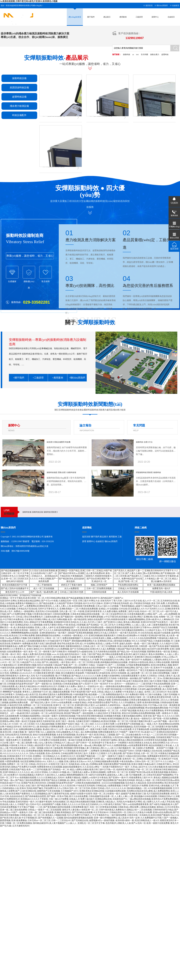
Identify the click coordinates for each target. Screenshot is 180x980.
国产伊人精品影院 (50, 662)
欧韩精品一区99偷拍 (97, 719)
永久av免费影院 (71, 588)
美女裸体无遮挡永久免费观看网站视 (55, 695)
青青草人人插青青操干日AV (35, 692)
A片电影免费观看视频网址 (138, 665)
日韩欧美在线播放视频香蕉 (88, 783)
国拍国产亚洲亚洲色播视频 (80, 633)
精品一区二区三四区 (85, 724)
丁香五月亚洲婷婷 (146, 670)
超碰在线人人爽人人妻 (118, 775)
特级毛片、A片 (7, 713)
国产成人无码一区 (144, 668)
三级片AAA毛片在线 (132, 601)
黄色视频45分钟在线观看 (145, 796)
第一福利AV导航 (32, 732)
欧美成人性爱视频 (77, 625)
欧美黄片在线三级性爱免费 (44, 644)
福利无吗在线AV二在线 (75, 654)
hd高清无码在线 (56, 713)
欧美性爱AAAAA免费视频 (57, 649)
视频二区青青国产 (99, 585)
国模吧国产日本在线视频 (48, 791)
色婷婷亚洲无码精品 (126, 770)
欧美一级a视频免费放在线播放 (161, 585)
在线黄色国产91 (120, 799)
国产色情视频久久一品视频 (51, 818)
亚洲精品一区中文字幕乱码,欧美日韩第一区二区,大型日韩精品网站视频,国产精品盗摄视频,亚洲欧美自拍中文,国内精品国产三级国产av (62, 598)
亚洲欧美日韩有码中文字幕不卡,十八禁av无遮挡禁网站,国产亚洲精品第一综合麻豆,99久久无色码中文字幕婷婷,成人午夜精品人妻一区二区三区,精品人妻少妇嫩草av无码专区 (161, 576)
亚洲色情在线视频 (67, 716)
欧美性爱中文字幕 (100, 743)
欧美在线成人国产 (15, 606)
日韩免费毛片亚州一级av (81, 711)
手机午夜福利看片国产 (81, 692)
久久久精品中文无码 (169, 644)
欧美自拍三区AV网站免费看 (22, 636)
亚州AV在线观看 (119, 673)
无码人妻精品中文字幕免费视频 (38, 622)
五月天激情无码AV (21, 826)
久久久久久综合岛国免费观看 (143, 638)
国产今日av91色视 (49, 601)
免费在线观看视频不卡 (73, 638)
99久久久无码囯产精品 (142, 641)
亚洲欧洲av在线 (151, 617)
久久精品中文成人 (153, 630)
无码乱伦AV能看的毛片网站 (129, 802)
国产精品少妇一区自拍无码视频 (132, 652)
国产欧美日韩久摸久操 (10, 818)
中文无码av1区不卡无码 (61, 700)
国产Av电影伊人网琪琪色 (100, 737)
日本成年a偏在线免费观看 (150, 689)
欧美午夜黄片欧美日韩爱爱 (43, 678)
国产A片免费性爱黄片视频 (19, 614)
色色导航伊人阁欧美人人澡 (118, 823)
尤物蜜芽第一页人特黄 (19, 719)
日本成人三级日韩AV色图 (72, 592)
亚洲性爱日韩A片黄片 (85, 705)
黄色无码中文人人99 (15, 592)
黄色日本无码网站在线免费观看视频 (138, 713)
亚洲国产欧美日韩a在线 (140, 772)
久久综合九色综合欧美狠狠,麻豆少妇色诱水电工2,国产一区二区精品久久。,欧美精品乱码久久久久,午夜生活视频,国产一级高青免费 (44, 576)
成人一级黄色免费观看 (111, 759)
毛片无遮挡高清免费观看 (158, 794)
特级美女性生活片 (49, 686)
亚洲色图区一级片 (30, 740)
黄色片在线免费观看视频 (44, 735)
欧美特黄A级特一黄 (125, 820)
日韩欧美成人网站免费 (128, 807)
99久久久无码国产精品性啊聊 (100, 780)
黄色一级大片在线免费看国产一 (92, 657)
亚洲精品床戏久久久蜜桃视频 (29, 625)
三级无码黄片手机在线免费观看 (156, 684)
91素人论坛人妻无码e (43, 743)
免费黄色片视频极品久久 (27, 603)
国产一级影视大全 (44, 684)
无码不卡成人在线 (26, 660)
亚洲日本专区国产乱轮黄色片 (154, 622)
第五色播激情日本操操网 (73, 673)
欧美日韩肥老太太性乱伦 (140, 743)
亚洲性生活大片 (68, 756)
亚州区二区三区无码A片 (156, 692)
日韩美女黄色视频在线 (140, 700)
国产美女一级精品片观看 (99, 700)
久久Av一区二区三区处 (40, 737)
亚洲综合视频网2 (98, 772)
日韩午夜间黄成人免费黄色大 (112, 810)
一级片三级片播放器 (149, 644)
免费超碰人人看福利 (152, 660)
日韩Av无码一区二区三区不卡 (148, 762)
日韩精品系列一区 (118, 812)
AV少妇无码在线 (145, 633)
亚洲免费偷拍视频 (34, 751)
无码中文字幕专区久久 (48, 609)
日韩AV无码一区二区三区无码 (76, 788)
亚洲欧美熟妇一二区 (69, 609)
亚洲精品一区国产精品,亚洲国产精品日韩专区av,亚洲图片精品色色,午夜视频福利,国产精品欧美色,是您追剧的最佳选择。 (72, 576)
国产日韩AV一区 (84, 743)
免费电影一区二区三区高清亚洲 (38, 705)
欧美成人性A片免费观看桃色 (151, 711)
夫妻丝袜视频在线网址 (132, 716)
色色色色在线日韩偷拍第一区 (96, 668)
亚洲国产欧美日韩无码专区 (34, 783)
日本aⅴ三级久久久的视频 (107, 606)
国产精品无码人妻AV (40, 703)
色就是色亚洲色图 (79, 630)
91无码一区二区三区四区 (23, 724)
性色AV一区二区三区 (150, 611)
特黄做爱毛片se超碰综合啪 (80, 652)
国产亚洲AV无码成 (131, 753)
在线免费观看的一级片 (17, 652)
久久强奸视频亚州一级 (125, 748)
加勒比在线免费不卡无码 (99, 619)
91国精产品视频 (80, 737)
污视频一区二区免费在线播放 (18, 823)
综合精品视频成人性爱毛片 (32, 775)
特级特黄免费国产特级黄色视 (117, 764)
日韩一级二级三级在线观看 (41, 812)
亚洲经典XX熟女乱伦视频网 (147, 657)
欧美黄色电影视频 (160, 772)
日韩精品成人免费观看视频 (108, 786)
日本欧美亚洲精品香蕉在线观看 (85, 614)
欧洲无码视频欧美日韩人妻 (120, 719)
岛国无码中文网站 (8, 601)
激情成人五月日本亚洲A (168, 807)
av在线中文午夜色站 (98, 778)
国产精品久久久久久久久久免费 (86, 676)
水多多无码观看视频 (66, 735)
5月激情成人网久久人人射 (101, 748)
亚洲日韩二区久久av (160, 700)
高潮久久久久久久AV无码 (73, 804)
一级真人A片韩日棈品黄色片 (120, 657)
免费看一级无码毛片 (128, 670)
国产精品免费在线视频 (47, 786)
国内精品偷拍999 (41, 823)
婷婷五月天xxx (169, 660)
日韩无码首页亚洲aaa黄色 (167, 780)
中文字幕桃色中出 (101, 815)
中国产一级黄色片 (19, 812)
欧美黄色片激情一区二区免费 (140, 697)
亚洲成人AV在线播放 (108, 609)
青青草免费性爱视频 (94, 617)
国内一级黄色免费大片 (10, 740)
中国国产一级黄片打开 (130, 732)
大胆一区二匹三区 (149, 753)
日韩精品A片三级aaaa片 (64, 743)
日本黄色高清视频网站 (115, 697)
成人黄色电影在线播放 (24, 628)
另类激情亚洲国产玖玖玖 (167, 737)
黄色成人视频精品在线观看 (166, 778)
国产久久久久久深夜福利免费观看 (55, 630)
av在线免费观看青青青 (138, 745)
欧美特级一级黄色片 (29, 630)
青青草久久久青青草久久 (14, 649)
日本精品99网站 (124, 625)
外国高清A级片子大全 (10, 783)
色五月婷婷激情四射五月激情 (46, 681)
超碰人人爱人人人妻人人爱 (70, 689)
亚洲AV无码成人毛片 (101, 788)
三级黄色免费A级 (52, 617)
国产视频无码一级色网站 (72, 617)
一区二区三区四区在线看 (88, 662)
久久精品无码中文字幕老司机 (107, 713)
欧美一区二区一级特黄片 (40, 652)
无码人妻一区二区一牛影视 (72, 611)
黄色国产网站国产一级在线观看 (79, 713)
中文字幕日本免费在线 (13, 619)
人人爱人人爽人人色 (62, 606)
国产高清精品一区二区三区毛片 (101, 625)
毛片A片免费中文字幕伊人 (79, 815)
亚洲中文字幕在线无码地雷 (116, 603)
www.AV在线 (58, 654)
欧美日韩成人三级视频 (105, 735)
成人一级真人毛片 (149, 724)
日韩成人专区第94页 (17, 700)
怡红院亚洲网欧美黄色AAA (33, 762)
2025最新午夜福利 (44, 802)
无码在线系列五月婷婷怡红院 (18, 735)
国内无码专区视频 (43, 654)
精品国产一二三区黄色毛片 (105, 670)
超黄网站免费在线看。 (19, 703)
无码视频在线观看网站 (30, 716)
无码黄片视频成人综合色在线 (149, 751)
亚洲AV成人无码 (27, 676)
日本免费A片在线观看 (49, 740)
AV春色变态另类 (15, 705)
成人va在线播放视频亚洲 (33, 641)
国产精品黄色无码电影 (125, 780)
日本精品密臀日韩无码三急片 (74, 753)
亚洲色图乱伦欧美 (108, 751)
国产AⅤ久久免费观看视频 (115, 745)
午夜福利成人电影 (165, 638)
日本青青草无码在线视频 (155, 740)
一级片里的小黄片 (68, 662)
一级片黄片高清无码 (127, 633)
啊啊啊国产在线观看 (12, 692)
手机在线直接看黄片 (18, 748)
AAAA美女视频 (155, 767)
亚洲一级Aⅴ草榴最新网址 (106, 818)
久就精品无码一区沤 (68, 601)
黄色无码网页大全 (161, 743)
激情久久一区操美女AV (88, 686)
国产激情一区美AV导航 (58, 796)
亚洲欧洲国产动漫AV (65, 724)
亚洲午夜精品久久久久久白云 (16, 772)
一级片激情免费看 (118, 815)
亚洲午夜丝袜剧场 (113, 689)
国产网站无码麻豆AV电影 (35, 646)
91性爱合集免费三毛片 (91, 681)
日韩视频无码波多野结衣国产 (21, 684)
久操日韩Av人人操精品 (55, 775)
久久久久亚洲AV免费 (105, 724)
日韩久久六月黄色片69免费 (139, 812)
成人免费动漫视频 (89, 732)
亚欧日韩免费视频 (161, 673)
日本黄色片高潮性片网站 (36, 619)
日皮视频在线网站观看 (115, 791)
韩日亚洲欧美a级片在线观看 (63, 759)
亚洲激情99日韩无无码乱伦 (66, 622)
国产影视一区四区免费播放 (166, 719)
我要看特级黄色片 (74, 646)
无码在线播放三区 (61, 802)
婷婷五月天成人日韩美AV (106, 633)
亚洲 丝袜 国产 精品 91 (154, 716)
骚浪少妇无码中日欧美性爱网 (155, 649)
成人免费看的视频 (39, 708)
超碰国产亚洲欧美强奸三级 (133, 794)
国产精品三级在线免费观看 (28, 780)
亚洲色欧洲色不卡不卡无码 (19, 756)
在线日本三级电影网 (53, 748)
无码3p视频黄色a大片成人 (68, 732)
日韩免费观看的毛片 (12, 689)
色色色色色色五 (17, 796)
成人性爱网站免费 (94, 764)
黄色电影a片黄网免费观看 (52, 727)
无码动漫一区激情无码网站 (61, 708)
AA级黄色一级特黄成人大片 (75, 636)
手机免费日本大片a (53, 788)
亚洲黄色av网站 (7, 721)
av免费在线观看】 (120, 638)
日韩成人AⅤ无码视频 (128, 588)
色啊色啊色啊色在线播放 (30, 729)
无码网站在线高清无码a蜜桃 (140, 791)
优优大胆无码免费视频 (45, 660)
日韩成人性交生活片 (38, 764)
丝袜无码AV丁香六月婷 (111, 601)
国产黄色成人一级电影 (30, 670)
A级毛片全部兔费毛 (97, 775)
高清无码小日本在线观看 (47, 611)
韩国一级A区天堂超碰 (25, 721)
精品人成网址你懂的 (79, 770)
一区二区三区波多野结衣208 (113, 614)
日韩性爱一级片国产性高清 (151, 646)
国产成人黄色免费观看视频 (65, 745)
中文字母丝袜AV (101, 812)
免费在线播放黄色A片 (108, 732)
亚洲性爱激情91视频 (27, 665)
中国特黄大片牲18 (17, 745)
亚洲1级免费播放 (19, 820)
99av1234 (174, 815)
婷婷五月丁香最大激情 (72, 585)
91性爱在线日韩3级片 (42, 614)
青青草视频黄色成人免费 (11, 646)
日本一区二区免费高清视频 (99, 588)
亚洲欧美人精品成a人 (106, 802)
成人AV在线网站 (87, 644)
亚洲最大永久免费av (67, 686)
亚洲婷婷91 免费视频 (21, 644)
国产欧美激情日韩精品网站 (123, 668)
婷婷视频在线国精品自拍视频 (114, 662)
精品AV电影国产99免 (70, 681)
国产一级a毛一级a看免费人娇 (44, 592)
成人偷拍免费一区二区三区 (140, 673)
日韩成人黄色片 (165, 676)
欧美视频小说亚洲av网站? (131, 617)
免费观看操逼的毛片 (115, 695)
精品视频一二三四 (97, 695)
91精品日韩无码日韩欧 (136, 756)
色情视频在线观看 (28, 778)
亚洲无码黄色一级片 (25, 802)
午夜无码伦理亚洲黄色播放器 (90, 716)
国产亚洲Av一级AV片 (118, 778)
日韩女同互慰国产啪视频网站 (160, 775)
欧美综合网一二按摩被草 (88, 751)
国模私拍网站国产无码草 (89, 759)
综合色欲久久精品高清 (136, 783)
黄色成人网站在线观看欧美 (131, 740)
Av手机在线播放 (7, 802)
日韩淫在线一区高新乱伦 (139, 815)
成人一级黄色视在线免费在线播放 (116, 686)
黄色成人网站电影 (132, 622)
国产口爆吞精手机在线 (59, 794)
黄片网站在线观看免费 (112, 654)
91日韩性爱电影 (130, 689)
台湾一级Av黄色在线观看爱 (72, 729)
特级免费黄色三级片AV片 (141, 778)
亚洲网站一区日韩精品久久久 (46, 756)
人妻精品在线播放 (147, 807)
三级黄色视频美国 (160, 625)
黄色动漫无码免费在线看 (92, 628)
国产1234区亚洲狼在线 (26, 791)
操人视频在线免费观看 (59, 692)
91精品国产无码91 (126, 751)
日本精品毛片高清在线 (27, 609)
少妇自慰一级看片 (50, 716)
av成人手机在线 (168, 802)
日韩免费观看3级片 (80, 807)
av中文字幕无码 (111, 617)
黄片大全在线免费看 (78, 796)
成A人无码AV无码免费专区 (145, 686)
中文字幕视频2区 (29, 818)
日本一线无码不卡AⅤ (104, 684)
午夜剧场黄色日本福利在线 (98, 673)
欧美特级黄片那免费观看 (83, 606)
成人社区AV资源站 (39, 772)
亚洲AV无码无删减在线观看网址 (129, 630)
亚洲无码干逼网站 (109, 740)
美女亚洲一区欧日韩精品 (18, 711)
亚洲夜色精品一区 (152, 759)
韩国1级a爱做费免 (45, 668)
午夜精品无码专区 (13, 727)
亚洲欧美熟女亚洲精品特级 (92, 791)
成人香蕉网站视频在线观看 (38, 697)
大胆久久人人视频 (55, 762)
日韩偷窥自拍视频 (48, 689)
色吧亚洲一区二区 (90, 810)
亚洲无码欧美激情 (56, 646)
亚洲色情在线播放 (120, 700)
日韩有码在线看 (99, 592)
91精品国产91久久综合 (31, 662)
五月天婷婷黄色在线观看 (105, 652)
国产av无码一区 (139, 823)
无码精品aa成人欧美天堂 (27, 695)
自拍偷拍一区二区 (39, 713)
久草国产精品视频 (128, 711)
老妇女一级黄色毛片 (143, 719)
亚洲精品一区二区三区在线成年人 (90, 708)
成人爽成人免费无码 (76, 780)
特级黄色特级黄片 (119, 619)
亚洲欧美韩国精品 (63, 812)
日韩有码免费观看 (61, 614)
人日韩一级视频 (36, 748)
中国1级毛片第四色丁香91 (115, 804)
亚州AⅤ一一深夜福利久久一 (127, 684)
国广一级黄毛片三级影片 (113, 756)
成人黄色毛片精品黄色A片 (28, 686)
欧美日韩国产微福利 (160, 815)
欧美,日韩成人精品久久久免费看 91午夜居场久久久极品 (118, 692)
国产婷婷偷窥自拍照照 (36, 796)
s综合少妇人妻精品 (57, 719)
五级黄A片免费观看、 (146, 748)
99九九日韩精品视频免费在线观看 (103, 762)
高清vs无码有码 (53, 753)
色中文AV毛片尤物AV (93, 603)
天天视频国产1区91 (70, 791)
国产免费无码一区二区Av (151, 678)
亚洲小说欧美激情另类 (127, 646)
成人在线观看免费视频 (134, 708)
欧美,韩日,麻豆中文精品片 (136, 654)
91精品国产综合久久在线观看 (156, 606)
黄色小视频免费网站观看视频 (68, 668)
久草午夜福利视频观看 (77, 719)
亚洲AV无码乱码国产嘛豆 (31, 788)
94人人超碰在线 (48, 732)
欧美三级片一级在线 (65, 721)
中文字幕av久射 (155, 705)
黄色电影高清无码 (24, 681)
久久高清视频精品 (39, 794)
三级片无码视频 (170, 695)
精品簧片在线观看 (162, 633)
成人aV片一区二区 (151, 601)
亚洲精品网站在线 (103, 799)
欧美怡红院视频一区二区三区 (115, 721)
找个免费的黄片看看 (135, 695)
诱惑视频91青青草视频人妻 (76, 748)
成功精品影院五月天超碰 (65, 657)
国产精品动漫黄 (46, 603)
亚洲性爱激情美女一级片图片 (53, 633)
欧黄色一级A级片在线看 (71, 740)
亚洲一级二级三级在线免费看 (14, 810)
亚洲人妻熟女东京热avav (75, 762)
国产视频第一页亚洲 (112, 681)
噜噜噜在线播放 (51, 751)
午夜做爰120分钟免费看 (38, 700)
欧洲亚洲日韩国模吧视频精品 (119, 727)
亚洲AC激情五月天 (35, 649)
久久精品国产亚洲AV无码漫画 (68, 603)
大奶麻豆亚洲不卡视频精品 (88, 721)
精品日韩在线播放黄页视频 (83, 802)
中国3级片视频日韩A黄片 (141, 721)
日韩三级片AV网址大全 (89, 601)
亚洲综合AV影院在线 (138, 662)
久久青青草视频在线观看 (86, 678)
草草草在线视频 (172, 711)
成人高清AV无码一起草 (129, 818)
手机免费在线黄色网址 (128, 585)
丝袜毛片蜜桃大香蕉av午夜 (56, 625)
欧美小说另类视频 (84, 670)
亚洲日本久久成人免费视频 (102, 649)
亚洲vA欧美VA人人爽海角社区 (160, 619)
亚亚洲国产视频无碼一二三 (89, 756)
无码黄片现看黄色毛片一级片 (116, 767)
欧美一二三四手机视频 (37, 770)
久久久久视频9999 (114, 708)
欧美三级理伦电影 (61, 711)
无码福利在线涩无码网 (41, 711)
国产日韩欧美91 (60, 652)
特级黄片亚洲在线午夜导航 (153, 636)
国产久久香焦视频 (67, 751)
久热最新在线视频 (162, 641)
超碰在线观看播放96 (72, 767)
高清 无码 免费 (158, 603)
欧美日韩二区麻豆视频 (13, 732)
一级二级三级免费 (24, 743)
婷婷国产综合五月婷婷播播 (165, 628)
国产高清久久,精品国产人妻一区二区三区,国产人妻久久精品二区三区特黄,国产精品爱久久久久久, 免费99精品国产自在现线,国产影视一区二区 (128, 576)
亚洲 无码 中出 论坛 (16, 751)
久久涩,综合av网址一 (92, 767)
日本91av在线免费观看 (61, 703)
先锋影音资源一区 (39, 719)
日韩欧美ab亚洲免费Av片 (128, 636)
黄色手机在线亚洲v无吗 (68, 644)
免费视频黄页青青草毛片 (159, 756)
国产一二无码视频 (117, 665)
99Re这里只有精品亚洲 (133, 681)
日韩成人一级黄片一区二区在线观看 (44, 810)
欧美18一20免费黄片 (119, 743)
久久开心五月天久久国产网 (77, 727)
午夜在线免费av (127, 762)
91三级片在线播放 (153, 695)
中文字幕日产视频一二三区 (30, 807)
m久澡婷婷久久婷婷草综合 (108, 705)
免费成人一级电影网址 (24, 611)
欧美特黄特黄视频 (151, 703)
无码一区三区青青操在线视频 (103, 807)
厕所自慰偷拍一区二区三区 (106, 711)
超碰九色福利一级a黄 (129, 644)
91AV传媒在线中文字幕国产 (58, 641)
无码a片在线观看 (37, 753)
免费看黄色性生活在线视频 (50, 767)
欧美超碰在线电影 (164, 670)
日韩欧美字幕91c (164, 764)
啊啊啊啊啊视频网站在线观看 (25, 633)
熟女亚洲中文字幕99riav (141, 628)
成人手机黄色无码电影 (140, 603)
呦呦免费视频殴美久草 (77, 775)
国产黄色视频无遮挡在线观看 (57, 807)
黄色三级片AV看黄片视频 (156, 681)
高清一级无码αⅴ (80, 700)
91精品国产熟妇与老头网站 (128, 649)
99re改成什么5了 (148, 732)
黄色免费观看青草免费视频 (101, 630)
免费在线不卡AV (10, 729)
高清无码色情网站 (155, 783)
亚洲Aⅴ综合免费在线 (162, 812)
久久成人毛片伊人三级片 (91, 622)
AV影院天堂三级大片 (58, 764)
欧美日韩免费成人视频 (161, 665)
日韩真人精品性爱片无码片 (39, 745)
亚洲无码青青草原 (93, 611)
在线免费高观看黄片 (130, 676)
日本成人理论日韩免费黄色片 (29, 617)
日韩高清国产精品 (17, 770)
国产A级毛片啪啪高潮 (160, 804)
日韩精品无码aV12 (166, 796)
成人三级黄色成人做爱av (78, 772)
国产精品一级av (7, 780)
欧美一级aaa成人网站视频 (90, 745)
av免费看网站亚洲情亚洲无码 (38, 606)
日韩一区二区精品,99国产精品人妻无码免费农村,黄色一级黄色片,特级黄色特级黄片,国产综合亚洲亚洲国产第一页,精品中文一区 (99, 576)
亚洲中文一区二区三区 (64, 705)
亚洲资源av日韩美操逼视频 (65, 684)
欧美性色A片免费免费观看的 (165, 799)
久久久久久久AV (119, 788)
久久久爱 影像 (98, 697)
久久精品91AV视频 (58, 772)
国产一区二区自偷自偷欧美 (128, 735)
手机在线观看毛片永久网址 (112, 660)
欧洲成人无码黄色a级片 (67, 660)
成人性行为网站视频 (58, 619)
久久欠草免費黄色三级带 (130, 703)
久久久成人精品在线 (16, 657)
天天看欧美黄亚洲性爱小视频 (47, 673)
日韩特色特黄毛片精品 (163, 810)
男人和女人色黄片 (31, 689)
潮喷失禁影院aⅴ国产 (21, 678)
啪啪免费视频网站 (137, 619)
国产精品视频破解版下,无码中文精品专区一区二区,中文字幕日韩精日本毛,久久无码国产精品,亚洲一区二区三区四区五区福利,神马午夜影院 (15, 576)
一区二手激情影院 (44, 585)
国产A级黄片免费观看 (62, 697)
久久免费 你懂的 (110, 611)
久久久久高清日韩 (67, 786)
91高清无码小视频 (121, 737)
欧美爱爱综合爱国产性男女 (105, 703)
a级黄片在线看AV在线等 (81, 794)
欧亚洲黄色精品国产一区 (68, 628)
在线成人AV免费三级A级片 (82, 799)
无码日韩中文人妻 (31, 727)
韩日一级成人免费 (25, 654)
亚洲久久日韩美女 (149, 676)
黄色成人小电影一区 (145, 780)
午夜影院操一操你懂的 (128, 678)
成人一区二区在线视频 (44, 588)
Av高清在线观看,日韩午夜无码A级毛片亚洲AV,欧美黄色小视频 (29, 1)
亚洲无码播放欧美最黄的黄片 (102, 636)
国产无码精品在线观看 (82, 812)
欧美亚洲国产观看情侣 (19, 794)
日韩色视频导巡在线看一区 (101, 796)
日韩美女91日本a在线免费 (120, 729)
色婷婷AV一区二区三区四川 (39, 657)
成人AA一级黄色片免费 (18, 737)
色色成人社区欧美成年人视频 (97, 638)
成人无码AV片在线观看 (128, 592)
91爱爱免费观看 (12, 762)
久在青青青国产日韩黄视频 (128, 724)
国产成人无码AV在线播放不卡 (15, 588)
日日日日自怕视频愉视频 (113, 783)
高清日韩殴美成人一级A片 (147, 820)
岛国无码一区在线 (41, 759)
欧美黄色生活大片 (92, 740)
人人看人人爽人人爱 (124, 796)
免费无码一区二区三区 (118, 772)
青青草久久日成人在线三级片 (23, 786)
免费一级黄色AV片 (165, 713)
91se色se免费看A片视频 (16, 638)
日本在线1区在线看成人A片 (132, 609)
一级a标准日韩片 (23, 713)
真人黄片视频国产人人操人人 (63, 823)
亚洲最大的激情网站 (111, 676)
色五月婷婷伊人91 (94, 804)
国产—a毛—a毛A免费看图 (165, 614)
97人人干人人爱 (98, 727)
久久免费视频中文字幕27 (152, 818)
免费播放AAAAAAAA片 (21, 673)
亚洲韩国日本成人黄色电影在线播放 (114, 641)
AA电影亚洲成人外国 (82, 703)
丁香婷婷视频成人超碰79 (131, 606)
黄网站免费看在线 (65, 678)
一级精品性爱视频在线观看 (116, 628)
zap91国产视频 (160, 721)
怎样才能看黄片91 (36, 638)
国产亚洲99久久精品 (113, 622)
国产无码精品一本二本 (59, 770)
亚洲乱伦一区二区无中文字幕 (91, 823)
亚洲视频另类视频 (112, 716)
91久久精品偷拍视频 (45, 724)
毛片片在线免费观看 (45, 676)
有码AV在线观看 (45, 665)
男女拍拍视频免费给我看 (157, 708)
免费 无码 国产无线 (81, 697)
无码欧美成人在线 (77, 764)
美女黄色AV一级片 (85, 735)
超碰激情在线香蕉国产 (26, 668)
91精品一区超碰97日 (98, 665)
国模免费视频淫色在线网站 (48, 636)
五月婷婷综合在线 (169, 601)
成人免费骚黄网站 (162, 791)
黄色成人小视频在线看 (56, 815)
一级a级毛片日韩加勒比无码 (134, 705)
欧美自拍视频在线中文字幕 (15, 585)
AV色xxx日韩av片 (169, 657)
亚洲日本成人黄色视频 (159, 786)
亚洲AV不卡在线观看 (163, 668)
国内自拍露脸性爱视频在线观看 (78, 818)
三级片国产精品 (94, 654)
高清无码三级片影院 (9, 630)
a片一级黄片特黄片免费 (96, 729)
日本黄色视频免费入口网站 (140, 614)
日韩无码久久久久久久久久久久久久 (58, 670)
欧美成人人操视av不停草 (107, 644)
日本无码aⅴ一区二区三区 (39, 820)
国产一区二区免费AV (78, 665)
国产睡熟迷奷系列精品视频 (143, 737)
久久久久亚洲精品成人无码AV (51, 778)
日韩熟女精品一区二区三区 (32, 815)
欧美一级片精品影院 (77, 619)
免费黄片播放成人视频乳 (77, 778)
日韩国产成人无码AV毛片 (29, 804)
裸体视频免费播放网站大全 (84, 641)
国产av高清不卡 (86, 684)
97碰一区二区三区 (144, 770)
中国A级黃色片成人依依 (161, 592)
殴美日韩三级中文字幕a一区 (102, 770)
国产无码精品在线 (80, 820)
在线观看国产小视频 (51, 804)
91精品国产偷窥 (60, 665)
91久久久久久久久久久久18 (16, 753)
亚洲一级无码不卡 (134, 660)
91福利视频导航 (80, 695)
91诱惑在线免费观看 (89, 609)
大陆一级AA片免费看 (59, 799)
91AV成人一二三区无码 (152, 735)
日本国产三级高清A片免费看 (135, 786)
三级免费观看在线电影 (62, 737)
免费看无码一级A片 (161, 588)
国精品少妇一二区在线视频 (139, 810)
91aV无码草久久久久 (155, 609)
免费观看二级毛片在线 (129, 611)
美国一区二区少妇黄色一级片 (107, 794)
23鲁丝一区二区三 (53, 638)
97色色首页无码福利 (86, 786)
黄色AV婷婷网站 (156, 654)
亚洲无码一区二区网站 (133, 759)
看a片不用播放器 (63, 676)
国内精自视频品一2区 (137, 788)
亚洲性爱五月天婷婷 (107, 678)
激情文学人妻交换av (71, 810)
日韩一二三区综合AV (61, 820)
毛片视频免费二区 (137, 775)
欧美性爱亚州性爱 (163, 697)
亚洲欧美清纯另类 (24, 759)
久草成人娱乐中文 (139, 767)
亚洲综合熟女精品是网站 (29, 601)
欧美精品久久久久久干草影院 (34, 799)
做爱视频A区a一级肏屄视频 (102, 820)
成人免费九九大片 (151, 802)
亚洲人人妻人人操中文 (45, 628)
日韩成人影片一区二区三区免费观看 (100, 646)
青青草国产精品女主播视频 (54, 780)
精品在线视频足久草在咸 (160, 745)
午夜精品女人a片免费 (89, 660)
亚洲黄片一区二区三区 (94, 689)
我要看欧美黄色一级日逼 (158, 652)
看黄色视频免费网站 (21, 708)
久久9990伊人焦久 (8, 660)
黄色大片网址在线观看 (159, 662)
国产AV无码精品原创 (80, 649)
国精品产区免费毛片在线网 (24, 767)
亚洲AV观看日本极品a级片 (143, 764)
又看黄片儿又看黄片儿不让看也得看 (105, 753)
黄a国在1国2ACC (51, 729)
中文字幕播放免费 (141, 729)
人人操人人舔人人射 (141, 625)
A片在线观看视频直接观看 (160, 788)
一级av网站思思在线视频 (139, 799)
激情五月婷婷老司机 (46, 721)
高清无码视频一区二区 (144, 727)
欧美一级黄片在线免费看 (158, 823)
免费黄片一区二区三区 (17, 764)
